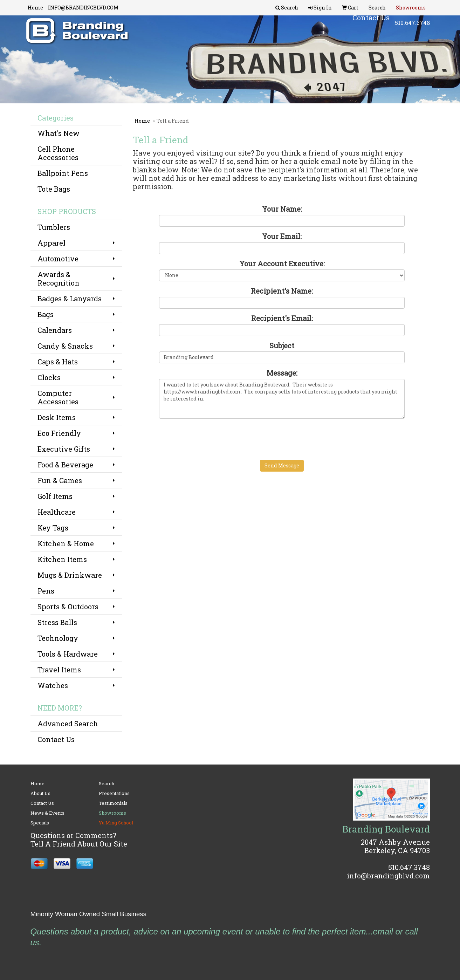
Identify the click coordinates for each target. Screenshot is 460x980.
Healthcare (57, 512)
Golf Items (55, 496)
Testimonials (113, 803)
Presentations (114, 793)
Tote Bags (54, 189)
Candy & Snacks (65, 346)
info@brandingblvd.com (388, 876)
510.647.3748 (412, 28)
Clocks (49, 377)
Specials (40, 823)
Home (35, 8)
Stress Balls (57, 622)
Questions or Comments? (73, 835)
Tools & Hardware (68, 654)
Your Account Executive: (282, 263)
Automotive (58, 259)
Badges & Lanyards (70, 299)
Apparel (52, 243)
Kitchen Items (62, 559)
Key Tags (53, 528)
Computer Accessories (58, 397)
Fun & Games (60, 480)
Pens (46, 591)
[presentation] (212, 438)
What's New (59, 133)
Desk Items (57, 417)
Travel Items (59, 670)
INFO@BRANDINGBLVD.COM (83, 8)
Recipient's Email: (282, 318)
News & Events (47, 813)
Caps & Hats (58, 362)
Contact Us (56, 739)
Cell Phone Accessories (58, 153)
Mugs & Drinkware (70, 575)
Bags (46, 314)
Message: (282, 373)
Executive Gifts (64, 449)
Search (107, 783)
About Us (40, 793)
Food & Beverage (65, 465)
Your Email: (282, 236)
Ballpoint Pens (63, 173)
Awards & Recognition (59, 279)
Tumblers (54, 227)
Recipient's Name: (282, 291)
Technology (58, 638)
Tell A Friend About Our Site (79, 844)
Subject (282, 345)
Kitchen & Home (66, 543)
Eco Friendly (59, 433)
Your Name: (282, 209)
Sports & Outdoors (68, 606)
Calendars (55, 330)
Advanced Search (68, 724)
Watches (53, 685)
